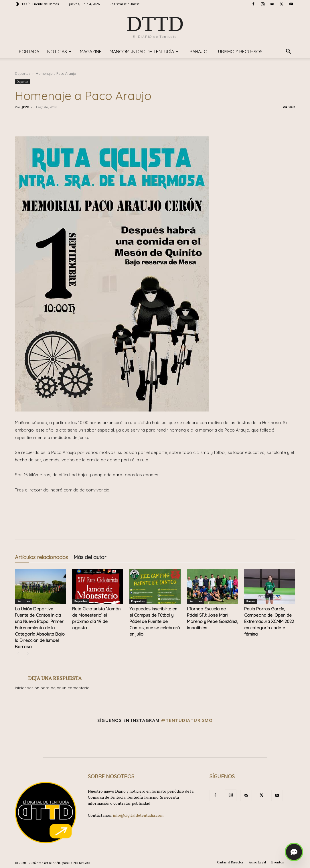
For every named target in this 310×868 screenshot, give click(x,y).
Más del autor (90, 557)
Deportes (23, 74)
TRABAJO (197, 52)
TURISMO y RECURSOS (239, 52)
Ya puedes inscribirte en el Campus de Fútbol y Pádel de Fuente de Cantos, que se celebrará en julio (155, 621)
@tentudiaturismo (187, 720)
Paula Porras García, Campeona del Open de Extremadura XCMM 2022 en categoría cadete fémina (269, 621)
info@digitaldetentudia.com (138, 815)
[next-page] (28, 654)
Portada (29, 52)
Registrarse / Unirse (125, 4)
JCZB (25, 107)
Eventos (278, 862)
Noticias (59, 52)
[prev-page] (18, 654)
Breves (251, 601)
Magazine (91, 52)
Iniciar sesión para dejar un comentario (52, 688)
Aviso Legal (257, 862)
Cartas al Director (230, 862)
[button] (289, 52)
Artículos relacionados (41, 557)
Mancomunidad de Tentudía (144, 52)
